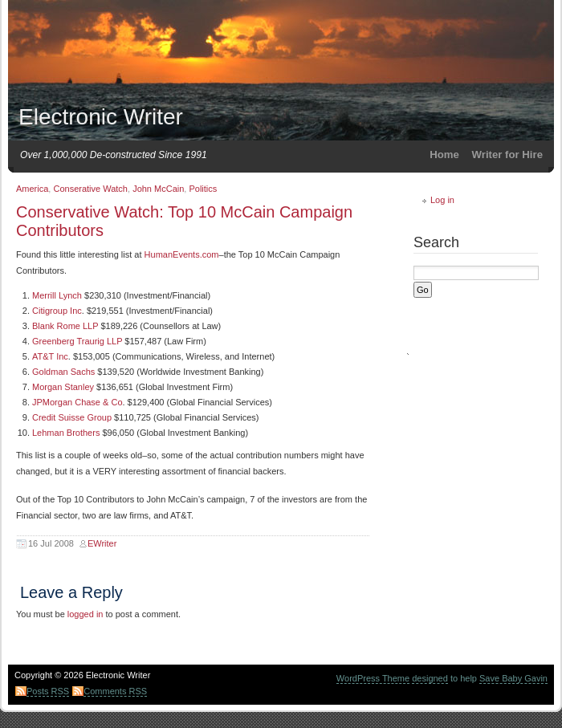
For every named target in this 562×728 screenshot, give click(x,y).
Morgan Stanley (63, 387)
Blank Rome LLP (65, 326)
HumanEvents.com (182, 254)
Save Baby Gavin (513, 678)
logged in (86, 614)
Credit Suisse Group (72, 417)
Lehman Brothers (66, 433)
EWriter (102, 543)
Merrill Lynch (57, 295)
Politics (203, 189)
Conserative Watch (90, 189)
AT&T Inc (50, 356)
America (32, 189)
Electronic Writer (101, 117)
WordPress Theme (373, 678)
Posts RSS (48, 691)
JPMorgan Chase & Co (77, 402)
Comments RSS (115, 691)
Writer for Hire (507, 155)
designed (430, 678)
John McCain (158, 189)
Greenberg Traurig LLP (77, 341)
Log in (442, 200)
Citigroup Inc (57, 311)
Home (444, 155)
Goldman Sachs (63, 372)
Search (436, 242)
